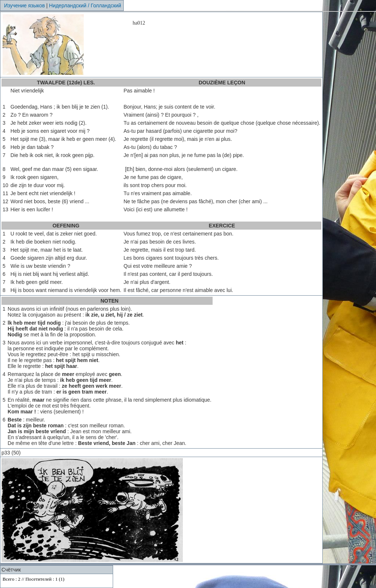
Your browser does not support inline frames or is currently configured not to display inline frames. (57, 581)
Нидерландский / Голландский (85, 6)
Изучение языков (24, 6)
